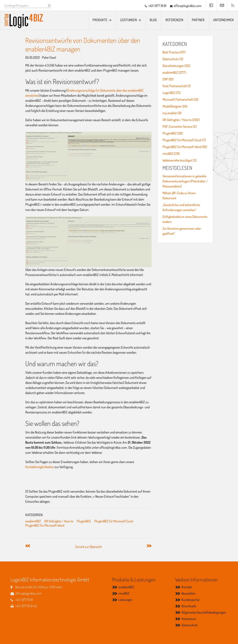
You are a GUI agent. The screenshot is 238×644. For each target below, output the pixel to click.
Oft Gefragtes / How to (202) (181, 120)
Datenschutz (190, 625)
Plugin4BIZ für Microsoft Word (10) (185, 147)
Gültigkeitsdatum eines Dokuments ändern (185, 219)
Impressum (189, 619)
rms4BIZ (124, 593)
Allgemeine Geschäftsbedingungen (204, 612)
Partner (198, 20)
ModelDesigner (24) (175, 106)
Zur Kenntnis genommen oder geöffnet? (182, 231)
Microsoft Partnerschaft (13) (180, 99)
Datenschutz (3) (173, 59)
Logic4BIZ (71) (171, 93)
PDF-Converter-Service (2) (180, 126)
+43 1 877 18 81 (157, 6)
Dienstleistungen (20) (176, 66)
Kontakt (187, 587)
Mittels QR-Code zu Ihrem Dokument (179, 196)
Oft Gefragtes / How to (59, 521)
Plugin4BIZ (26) (173, 133)
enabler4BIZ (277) (174, 72)
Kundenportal (190, 600)
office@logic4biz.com (188, 6)
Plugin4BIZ (84, 521)
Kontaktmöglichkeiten (40, 467)
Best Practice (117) (174, 52)
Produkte (100, 20)
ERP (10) (168, 79)
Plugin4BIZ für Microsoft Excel (114, 521)
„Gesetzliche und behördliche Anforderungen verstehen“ (181, 207)
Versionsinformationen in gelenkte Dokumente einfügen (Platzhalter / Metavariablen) (185, 181)
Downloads (189, 606)
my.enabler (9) (172, 113)
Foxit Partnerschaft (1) (177, 86)
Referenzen (174, 20)
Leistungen (128, 20)
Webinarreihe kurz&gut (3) (180, 160)
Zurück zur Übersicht (89, 547)
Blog (153, 20)
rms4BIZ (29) (171, 154)
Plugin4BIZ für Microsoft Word (45, 525)
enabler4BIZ (33, 521)
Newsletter (188, 593)
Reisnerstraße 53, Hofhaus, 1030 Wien (39, 587)
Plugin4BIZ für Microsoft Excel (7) (184, 140)
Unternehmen (223, 20)
